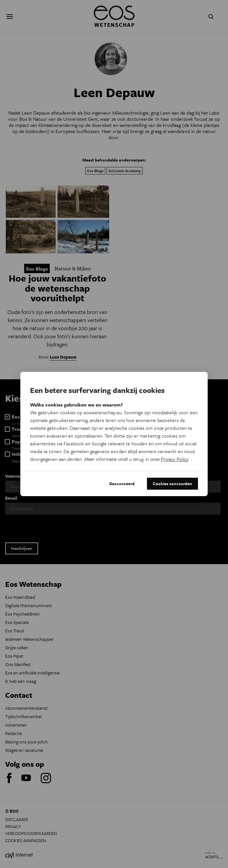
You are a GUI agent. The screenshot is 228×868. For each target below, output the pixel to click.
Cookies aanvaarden (172, 484)
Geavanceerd (122, 484)
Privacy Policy (175, 459)
